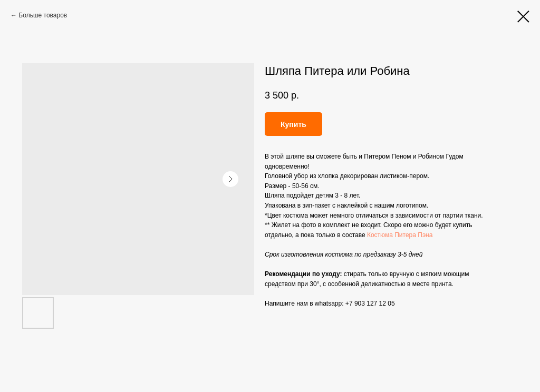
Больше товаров (43, 15)
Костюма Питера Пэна (400, 235)
